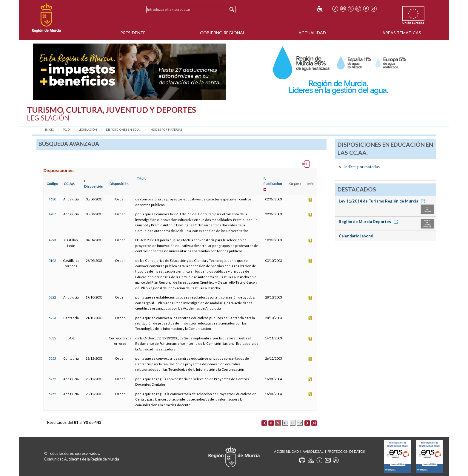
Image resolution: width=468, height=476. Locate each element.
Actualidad (312, 33)
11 (292, 423)
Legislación (88, 130)
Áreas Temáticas (402, 33)
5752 (52, 394)
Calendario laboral (356, 236)
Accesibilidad (286, 451)
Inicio (50, 130)
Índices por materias (166, 130)
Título (142, 178)
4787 (52, 214)
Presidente (133, 33)
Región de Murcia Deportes (369, 222)
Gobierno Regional (223, 33)
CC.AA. (70, 184)
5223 (52, 318)
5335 (52, 338)
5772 (52, 379)
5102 (52, 261)
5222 (52, 297)
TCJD (66, 130)
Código (52, 184)
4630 (52, 199)
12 (300, 423)
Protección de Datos (346, 451)
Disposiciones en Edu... (123, 130)
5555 (52, 358)
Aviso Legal (313, 451)
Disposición (119, 184)
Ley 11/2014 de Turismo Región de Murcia (383, 201)
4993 (52, 240)
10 (285, 423)
